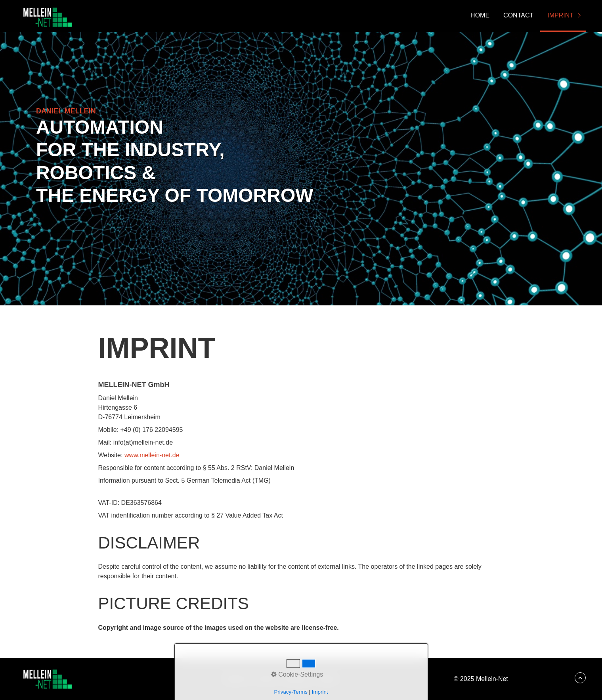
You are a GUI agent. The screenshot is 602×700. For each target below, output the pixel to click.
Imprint (560, 15)
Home (480, 15)
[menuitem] (480, 16)
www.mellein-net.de (152, 455)
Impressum (296, 679)
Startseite (236, 679)
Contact (518, 15)
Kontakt (265, 679)
